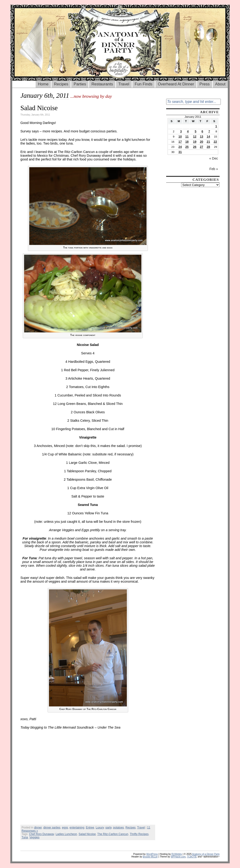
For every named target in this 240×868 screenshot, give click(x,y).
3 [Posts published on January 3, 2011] (181, 131)
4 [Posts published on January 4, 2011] (188, 131)
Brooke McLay (150, 857)
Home (43, 84)
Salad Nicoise (39, 108)
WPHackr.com (178, 857)
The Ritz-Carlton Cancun (113, 834)
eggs (65, 828)
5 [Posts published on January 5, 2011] (196, 131)
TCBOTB (192, 857)
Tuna (25, 837)
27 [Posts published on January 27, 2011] (202, 147)
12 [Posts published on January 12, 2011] (195, 136)
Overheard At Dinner (176, 84)
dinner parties (52, 828)
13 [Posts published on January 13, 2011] (202, 136)
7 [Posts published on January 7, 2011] (209, 131)
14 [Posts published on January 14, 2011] (208, 136)
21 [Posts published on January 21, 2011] (208, 142)
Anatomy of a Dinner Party (206, 854)
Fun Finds (144, 84)
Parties (80, 84)
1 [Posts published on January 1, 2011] (216, 126)
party (109, 828)
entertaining (77, 828)
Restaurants (102, 84)
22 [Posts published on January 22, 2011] (215, 142)
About (220, 84)
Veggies (35, 837)
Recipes (61, 84)
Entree (90, 828)
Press (204, 84)
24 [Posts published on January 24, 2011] (180, 147)
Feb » (214, 169)
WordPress (152, 854)
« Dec (214, 158)
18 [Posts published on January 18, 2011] (187, 142)
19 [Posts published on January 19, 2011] (195, 142)
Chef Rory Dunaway (42, 834)
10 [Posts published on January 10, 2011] (180, 136)
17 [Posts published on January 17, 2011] (180, 142)
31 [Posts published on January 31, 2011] (180, 152)
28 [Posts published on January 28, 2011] (208, 147)
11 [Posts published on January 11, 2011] (187, 136)
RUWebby (177, 854)
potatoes (119, 828)
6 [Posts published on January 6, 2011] (202, 131)
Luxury (100, 828)
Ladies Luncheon (66, 834)
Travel (124, 84)
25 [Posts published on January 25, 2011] (187, 147)
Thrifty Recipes (139, 834)
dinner (38, 828)
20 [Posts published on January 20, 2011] (202, 142)
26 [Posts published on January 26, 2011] (195, 147)
